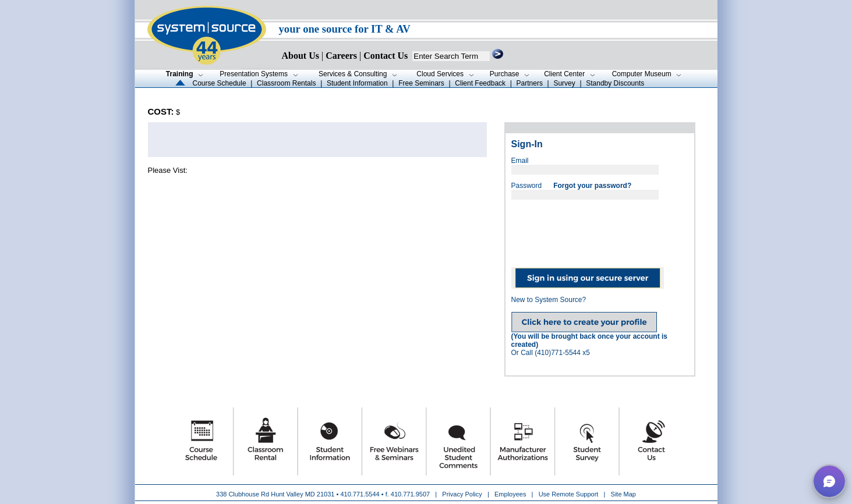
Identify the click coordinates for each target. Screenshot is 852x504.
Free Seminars (421, 83)
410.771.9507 (410, 494)
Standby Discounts (615, 83)
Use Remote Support (569, 494)
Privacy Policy (463, 494)
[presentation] (600, 229)
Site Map (623, 494)
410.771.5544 (360, 494)
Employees (510, 494)
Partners (530, 83)
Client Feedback (480, 83)
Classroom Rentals (286, 83)
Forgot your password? (592, 186)
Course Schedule (220, 83)
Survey (564, 83)
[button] (829, 481)
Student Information (357, 83)
